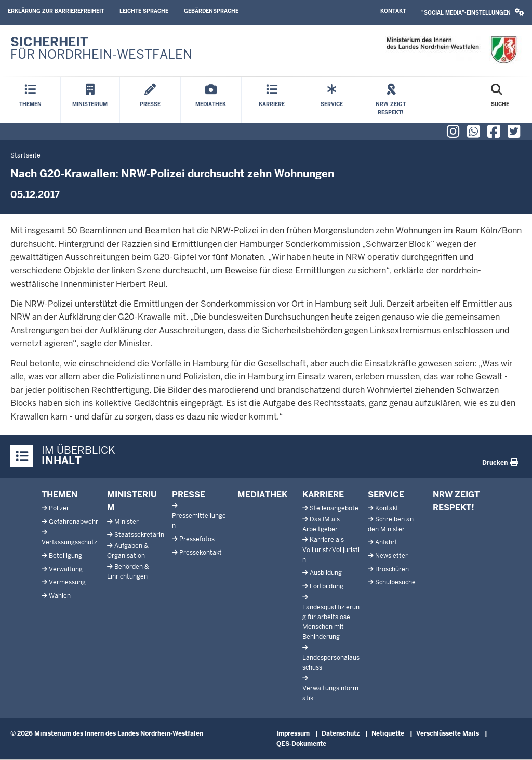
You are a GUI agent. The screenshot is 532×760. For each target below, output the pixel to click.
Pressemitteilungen (199, 521)
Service (386, 495)
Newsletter (391, 556)
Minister (127, 522)
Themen (59, 495)
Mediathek (262, 495)
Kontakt (393, 11)
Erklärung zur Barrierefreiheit (56, 11)
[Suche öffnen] (500, 100)
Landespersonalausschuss (331, 663)
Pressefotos (197, 539)
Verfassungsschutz (69, 542)
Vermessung (67, 582)
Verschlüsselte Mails (448, 733)
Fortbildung (327, 586)
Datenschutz (341, 733)
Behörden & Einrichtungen (128, 572)
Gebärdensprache (211, 11)
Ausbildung (326, 573)
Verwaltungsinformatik (330, 693)
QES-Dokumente (301, 744)
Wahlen (60, 596)
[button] (473, 13)
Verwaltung (66, 569)
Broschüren (392, 569)
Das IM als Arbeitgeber (321, 524)
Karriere (323, 495)
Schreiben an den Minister (391, 524)
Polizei (58, 508)
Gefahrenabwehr (74, 522)
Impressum (293, 733)
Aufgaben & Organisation (128, 551)
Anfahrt (386, 542)
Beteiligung (65, 556)
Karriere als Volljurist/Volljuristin (331, 549)
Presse (189, 495)
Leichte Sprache (144, 11)
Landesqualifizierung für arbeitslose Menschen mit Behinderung (331, 622)
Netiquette (388, 733)
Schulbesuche (395, 582)
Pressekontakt (201, 553)
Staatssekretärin (139, 535)
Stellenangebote (334, 508)
